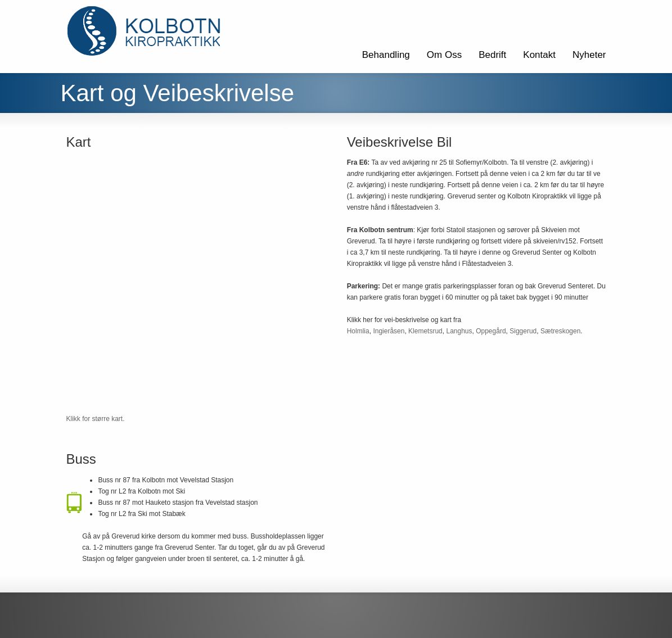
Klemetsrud (425, 331)
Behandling (386, 55)
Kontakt (539, 55)
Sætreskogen (560, 331)
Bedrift (492, 55)
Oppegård (491, 331)
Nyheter (589, 55)
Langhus (459, 331)
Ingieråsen (389, 331)
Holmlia (358, 331)
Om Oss (444, 55)
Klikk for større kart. (96, 419)
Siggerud (523, 331)
